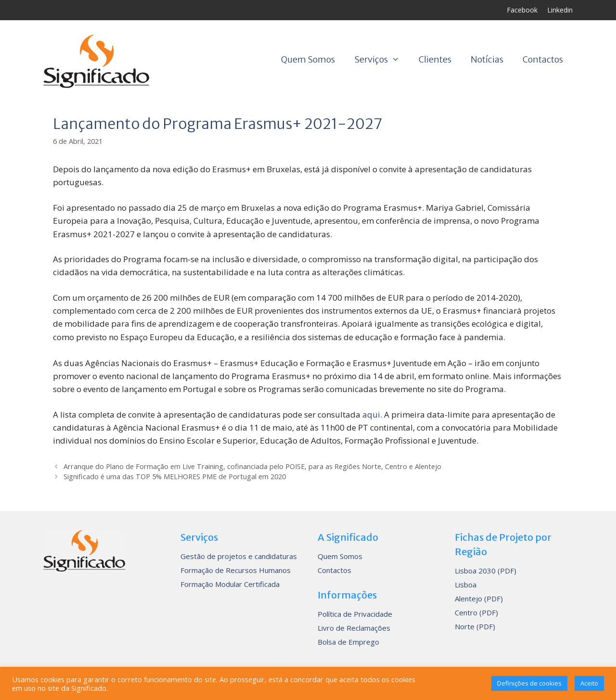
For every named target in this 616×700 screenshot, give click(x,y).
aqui (371, 414)
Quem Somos (308, 59)
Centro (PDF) (476, 612)
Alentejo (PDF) (479, 598)
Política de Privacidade (355, 614)
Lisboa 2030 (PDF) (486, 571)
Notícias (487, 59)
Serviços (382, 60)
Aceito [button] (589, 683)
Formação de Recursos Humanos (236, 570)
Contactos (543, 59)
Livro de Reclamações (354, 628)
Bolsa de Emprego (348, 642)
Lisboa (466, 585)
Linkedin (560, 10)
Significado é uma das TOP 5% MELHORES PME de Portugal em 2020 (175, 477)
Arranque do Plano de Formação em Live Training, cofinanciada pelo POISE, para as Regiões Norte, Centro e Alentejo (252, 466)
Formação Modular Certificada (230, 584)
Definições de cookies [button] (529, 683)
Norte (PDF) (475, 626)
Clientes (435, 59)
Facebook (522, 10)
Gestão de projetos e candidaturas (239, 556)
